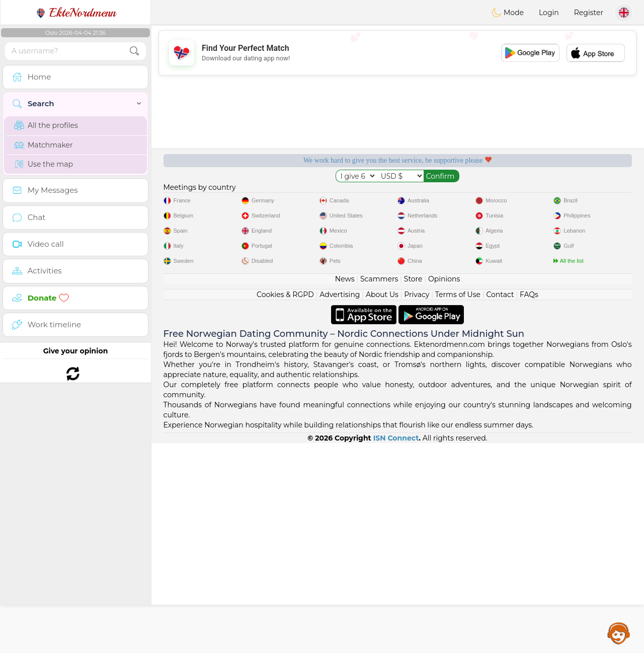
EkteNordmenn (76, 13)
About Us (382, 504)
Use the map (44, 164)
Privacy (417, 504)
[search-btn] (134, 51)
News (345, 489)
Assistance (619, 633)
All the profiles (46, 125)
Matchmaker (44, 145)
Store (413, 489)
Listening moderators (335, 195)
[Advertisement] (397, 53)
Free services (211, 195)
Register (589, 13)
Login (549, 13)
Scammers (379, 489)
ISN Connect (396, 648)
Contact (500, 504)
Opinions (444, 489)
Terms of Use (458, 504)
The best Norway (584, 195)
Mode (508, 13)
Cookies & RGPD (285, 504)
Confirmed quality (460, 195)
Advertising (340, 504)
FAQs (529, 504)
